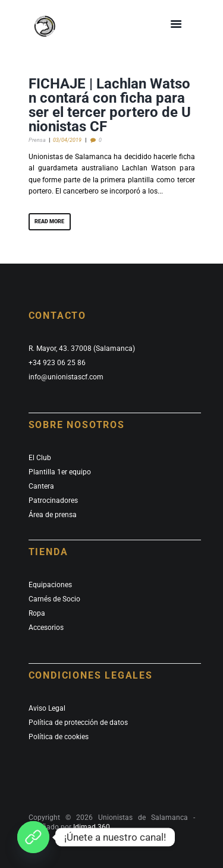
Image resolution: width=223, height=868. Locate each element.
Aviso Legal (47, 708)
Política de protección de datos (78, 723)
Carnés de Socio (54, 599)
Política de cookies (59, 737)
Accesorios (46, 628)
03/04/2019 (67, 140)
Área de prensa (53, 515)
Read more (49, 221)
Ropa (37, 613)
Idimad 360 (91, 827)
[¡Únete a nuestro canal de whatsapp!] (33, 837)
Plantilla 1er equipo (60, 472)
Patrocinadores (53, 500)
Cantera (41, 486)
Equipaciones (50, 585)
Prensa (37, 140)
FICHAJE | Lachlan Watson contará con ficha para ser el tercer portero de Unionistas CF (110, 105)
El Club (40, 458)
